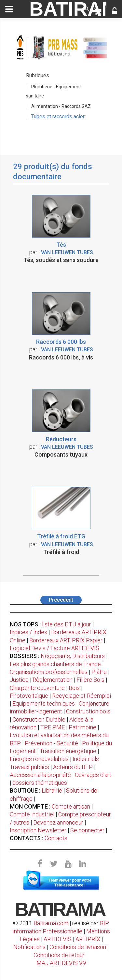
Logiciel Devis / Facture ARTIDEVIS (54, 648)
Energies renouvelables (39, 759)
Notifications (30, 947)
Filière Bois (90, 680)
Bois (74, 688)
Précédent (61, 600)
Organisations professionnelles (49, 672)
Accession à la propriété (40, 775)
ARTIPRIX (88, 939)
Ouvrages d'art (93, 775)
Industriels (86, 759)
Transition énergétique (68, 751)
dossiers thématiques (40, 783)
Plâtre (99, 672)
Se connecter (87, 830)
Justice (19, 680)
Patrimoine (82, 727)
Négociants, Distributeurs (73, 656)
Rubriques (38, 75)
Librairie (52, 790)
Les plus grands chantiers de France (55, 664)
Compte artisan (71, 806)
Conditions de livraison (78, 947)
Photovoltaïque (29, 696)
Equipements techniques (44, 703)
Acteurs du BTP (73, 767)
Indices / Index (28, 632)
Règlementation (53, 680)
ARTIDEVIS (58, 939)
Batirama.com (51, 923)
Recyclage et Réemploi (81, 696)
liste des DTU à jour (67, 624)
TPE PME (53, 727)
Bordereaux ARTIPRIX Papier (66, 640)
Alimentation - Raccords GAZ (61, 106)
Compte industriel (32, 814)
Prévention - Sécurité (51, 743)
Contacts (56, 838)
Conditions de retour (59, 955)
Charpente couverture (37, 688)
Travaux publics (29, 767)
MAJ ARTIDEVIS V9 (61, 963)
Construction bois (88, 711)
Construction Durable (39, 719)
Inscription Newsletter (38, 830)
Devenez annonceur (58, 822)
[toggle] (9, 9)
